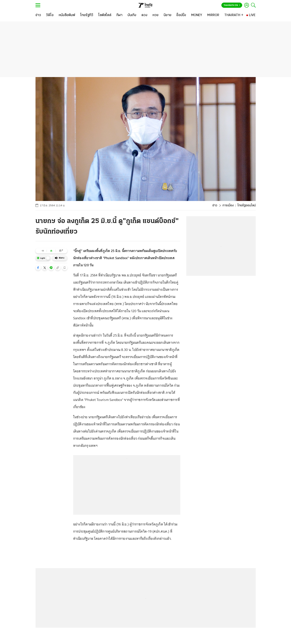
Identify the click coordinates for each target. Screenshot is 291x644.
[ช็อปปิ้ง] (181, 15)
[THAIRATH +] (234, 15)
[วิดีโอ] (50, 15)
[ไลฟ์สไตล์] (105, 15)
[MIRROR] (213, 15)
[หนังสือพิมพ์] (67, 15)
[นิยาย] (168, 15)
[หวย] (156, 15)
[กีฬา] (119, 15)
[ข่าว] (38, 15)
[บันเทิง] (132, 15)
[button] (38, 268)
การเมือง (228, 206)
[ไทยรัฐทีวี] (87, 15)
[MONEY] (197, 15)
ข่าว (215, 206)
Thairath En (232, 5)
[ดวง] (144, 15)
